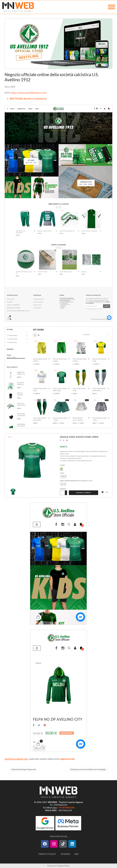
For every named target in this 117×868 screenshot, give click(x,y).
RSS (77, 854)
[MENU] (112, 7)
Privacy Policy (47, 854)
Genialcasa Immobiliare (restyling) (89, 769)
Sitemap (65, 854)
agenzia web (67, 759)
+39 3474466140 (66, 808)
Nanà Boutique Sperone (22, 769)
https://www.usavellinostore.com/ (29, 93)
